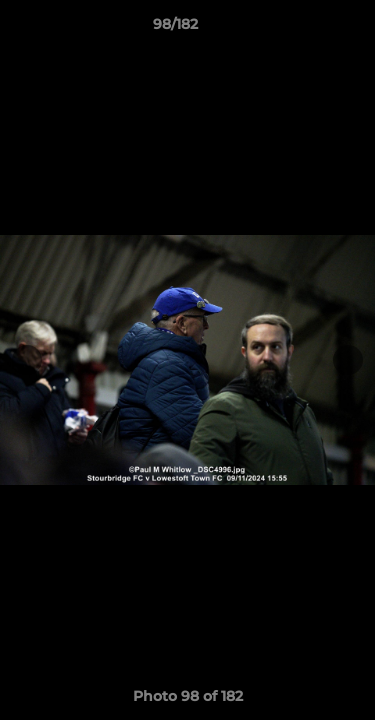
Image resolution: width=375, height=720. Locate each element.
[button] (303, 29)
